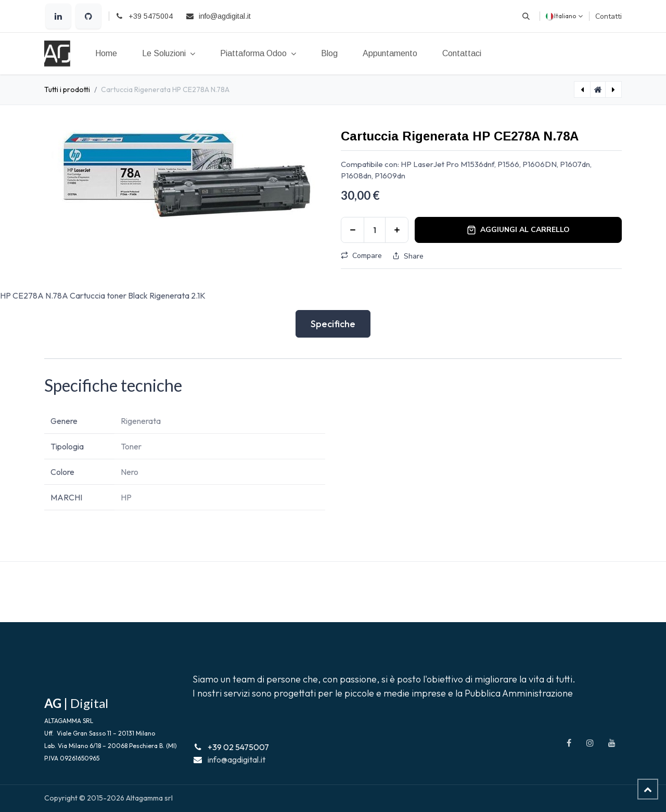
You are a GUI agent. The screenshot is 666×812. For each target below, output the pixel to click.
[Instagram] (590, 743)
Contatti (609, 16)
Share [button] (408, 256)
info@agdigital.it (236, 759)
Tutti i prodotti (67, 89)
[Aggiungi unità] (397, 230)
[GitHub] (88, 16)
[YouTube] (612, 743)
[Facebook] (569, 743)
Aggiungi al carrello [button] (518, 230)
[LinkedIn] (58, 16)
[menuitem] (106, 54)
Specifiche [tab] (333, 324)
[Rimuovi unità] (353, 230)
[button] (526, 16)
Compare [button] (361, 256)
